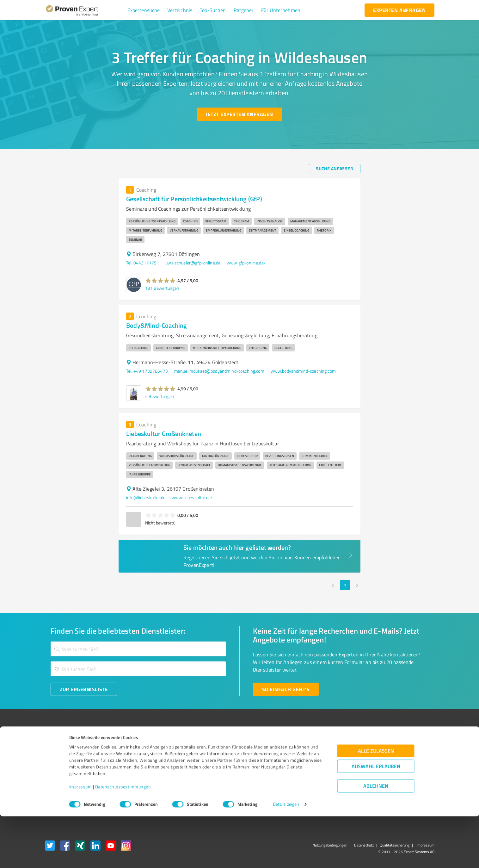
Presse (309, 744)
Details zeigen (286, 856)
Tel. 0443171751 (143, 263)
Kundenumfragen (61, 755)
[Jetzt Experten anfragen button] (239, 114)
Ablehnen (376, 838)
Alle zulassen (376, 803)
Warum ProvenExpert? (148, 744)
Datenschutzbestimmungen (123, 838)
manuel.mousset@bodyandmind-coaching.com (219, 371)
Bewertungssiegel (62, 744)
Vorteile (52, 766)
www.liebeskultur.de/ (192, 497)
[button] (144, 10)
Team (132, 766)
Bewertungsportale (233, 766)
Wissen (222, 744)
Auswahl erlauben (376, 818)
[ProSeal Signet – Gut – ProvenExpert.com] (410, 756)
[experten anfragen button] (399, 10)
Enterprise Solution (63, 778)
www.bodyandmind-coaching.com (303, 371)
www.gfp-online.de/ (246, 263)
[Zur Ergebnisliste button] (84, 689)
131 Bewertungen (162, 288)
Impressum (81, 838)
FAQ (218, 755)
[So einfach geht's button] (286, 689)
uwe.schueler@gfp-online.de (193, 263)
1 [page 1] (345, 585)
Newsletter (313, 755)
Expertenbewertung (322, 778)
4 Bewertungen (160, 396)
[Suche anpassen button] (335, 169)
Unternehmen (140, 755)
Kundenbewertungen (235, 778)
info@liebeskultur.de (146, 497)
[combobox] (138, 649)
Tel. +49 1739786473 (147, 371)
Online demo (315, 766)
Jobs (131, 778)
